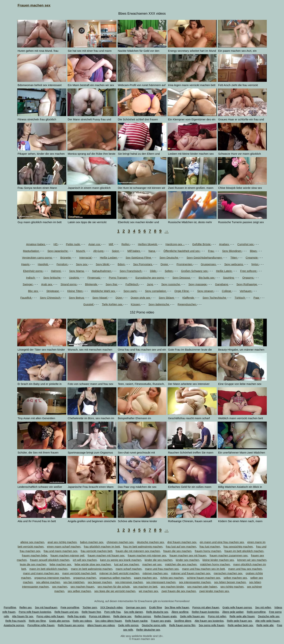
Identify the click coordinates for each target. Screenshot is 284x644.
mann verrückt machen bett (79, 573)
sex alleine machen (48, 582)
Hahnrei (56, 271)
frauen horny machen (208, 551)
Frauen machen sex (34, 5)
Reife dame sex (122, 616)
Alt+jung (99, 251)
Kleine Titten (75, 291)
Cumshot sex (246, 244)
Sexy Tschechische (215, 298)
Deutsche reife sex (269, 616)
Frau (211, 251)
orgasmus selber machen (115, 578)
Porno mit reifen (217, 616)
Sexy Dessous (182, 278)
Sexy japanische (58, 251)
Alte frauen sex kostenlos (209, 621)
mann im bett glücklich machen (49, 569)
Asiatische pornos (14, 625)
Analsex (224, 244)
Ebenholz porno (33, 271)
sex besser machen (100, 582)
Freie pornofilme (70, 607)
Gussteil (89, 304)
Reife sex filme (37, 621)
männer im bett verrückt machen (119, 573)
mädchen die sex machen (181, 564)
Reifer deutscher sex (148, 630)
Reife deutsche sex (157, 612)
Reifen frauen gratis (165, 616)
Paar (257, 298)
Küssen (136, 304)
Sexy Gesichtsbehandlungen (205, 258)
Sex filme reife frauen (177, 607)
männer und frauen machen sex (191, 573)
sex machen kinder (172, 587)
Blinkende (91, 284)
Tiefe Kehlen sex (112, 304)
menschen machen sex (228, 573)
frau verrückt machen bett (96, 551)
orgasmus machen (85, 578)
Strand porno (69, 284)
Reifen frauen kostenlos (205, 612)
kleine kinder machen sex (218, 560)
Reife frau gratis (77, 616)
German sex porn (136, 607)
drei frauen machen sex (182, 542)
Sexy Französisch (131, 271)
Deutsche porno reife (154, 625)
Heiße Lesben (109, 258)
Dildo (153, 271)
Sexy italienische (159, 304)
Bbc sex (34, 291)
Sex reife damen (133, 612)
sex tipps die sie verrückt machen (115, 591)
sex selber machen (79, 591)
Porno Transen (118, 278)
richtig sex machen (172, 578)
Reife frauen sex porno (71, 625)
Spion (116, 251)
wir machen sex (148, 591)
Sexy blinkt (103, 264)
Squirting (229, 278)
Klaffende (189, 298)
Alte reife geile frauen (268, 621)
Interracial (86, 258)
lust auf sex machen (127, 564)
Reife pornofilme (256, 612)
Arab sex (47, 284)
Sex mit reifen (263, 607)
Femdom (62, 264)
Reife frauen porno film (182, 625)
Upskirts (74, 278)
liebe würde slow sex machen (93, 564)
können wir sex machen (252, 560)
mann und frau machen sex (162, 569)
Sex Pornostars (143, 264)
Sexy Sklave (167, 298)
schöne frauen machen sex (203, 578)
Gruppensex (209, 264)
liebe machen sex (60, 564)
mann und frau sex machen (245, 569)
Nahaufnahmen (102, 271)
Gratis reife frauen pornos (237, 607)
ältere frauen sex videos (101, 625)
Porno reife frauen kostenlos (35, 612)
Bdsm (122, 264)
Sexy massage (198, 284)
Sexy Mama (77, 271)
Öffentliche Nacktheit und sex (182, 251)
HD (56, 244)
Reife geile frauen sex (239, 621)
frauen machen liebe (34, 555)
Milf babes (134, 251)
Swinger (28, 284)
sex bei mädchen (74, 582)
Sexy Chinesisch (50, 298)
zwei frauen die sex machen (179, 591)
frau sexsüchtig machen (238, 547)
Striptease (53, 291)
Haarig (26, 264)
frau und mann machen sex (61, 551)
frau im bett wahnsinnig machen (143, 547)
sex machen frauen (82, 587)
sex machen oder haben (202, 587)
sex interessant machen (161, 582)
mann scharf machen (129, 569)
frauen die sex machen (177, 551)
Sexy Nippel (100, 298)
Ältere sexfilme (180, 612)
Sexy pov (82, 264)
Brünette (66, 258)
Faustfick (26, 298)
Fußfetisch (132, 284)
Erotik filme (156, 607)
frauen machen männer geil (67, 555)
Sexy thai (112, 284)
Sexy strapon (206, 291)
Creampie (252, 258)
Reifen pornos (143, 616)
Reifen (126, 244)
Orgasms (248, 278)
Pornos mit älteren (100, 616)
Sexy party (130, 291)
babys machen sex (92, 542)
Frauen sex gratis (161, 621)
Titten (234, 258)
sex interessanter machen (195, 582)
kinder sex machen (188, 560)
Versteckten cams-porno (37, 258)
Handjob (43, 264)
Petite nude (73, 244)
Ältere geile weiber (233, 612)
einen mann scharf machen (64, 547)
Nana (152, 251)
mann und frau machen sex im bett (203, 569)
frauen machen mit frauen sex (106, 555)
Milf (111, 244)
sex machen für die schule (114, 587)
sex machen (60, 587)
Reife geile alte (265, 625)
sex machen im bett (145, 587)
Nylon (255, 264)
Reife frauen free (91, 612)
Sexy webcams (234, 264)
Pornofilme (10, 607)
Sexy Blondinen (232, 251)
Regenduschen (187, 304)
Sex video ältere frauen (108, 621)
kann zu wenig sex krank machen (121, 560)
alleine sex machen (32, 542)
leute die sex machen (33, 564)
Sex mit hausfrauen (46, 607)
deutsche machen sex (150, 542)
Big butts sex (207, 278)
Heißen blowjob (148, 244)
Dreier (165, 264)
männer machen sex (155, 573)
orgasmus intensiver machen (52, 578)
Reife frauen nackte (136, 621)
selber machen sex (235, 578)
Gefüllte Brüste (202, 244)
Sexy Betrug (77, 298)
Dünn (119, 298)
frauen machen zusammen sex (229, 555)
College (227, 291)
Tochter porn (90, 607)
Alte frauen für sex (23, 616)
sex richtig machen (232, 587)
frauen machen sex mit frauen (188, 555)
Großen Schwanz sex (195, 271)
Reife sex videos (82, 621)
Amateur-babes (36, 244)
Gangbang (222, 284)
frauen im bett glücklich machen (244, 551)
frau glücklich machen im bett (102, 547)
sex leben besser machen (230, 582)
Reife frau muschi (15, 621)
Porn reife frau (112, 612)
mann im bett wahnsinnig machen (92, 569)
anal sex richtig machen (62, 542)
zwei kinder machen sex (214, 591)
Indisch (31, 278)
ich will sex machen (85, 560)
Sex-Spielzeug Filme (139, 258)
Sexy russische (171, 284)
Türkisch (240, 298)
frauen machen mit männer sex (147, 555)
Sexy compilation (156, 291)
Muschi (81, 251)
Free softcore (249, 271)
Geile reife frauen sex (192, 616)
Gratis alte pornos (59, 621)
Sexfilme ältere (183, 621)
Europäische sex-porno (150, 278)
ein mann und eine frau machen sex (222, 542)
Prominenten (185, 264)
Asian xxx (95, 244)
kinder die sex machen (158, 560)
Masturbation (31, 251)
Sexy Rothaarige (247, 284)
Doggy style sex (141, 298)
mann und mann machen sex (41, 573)
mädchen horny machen (215, 564)
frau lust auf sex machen (181, 547)
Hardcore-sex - (175, 244)
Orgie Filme (182, 291)
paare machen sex (145, 578)
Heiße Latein (224, 271)
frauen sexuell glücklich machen (50, 560)
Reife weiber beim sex (240, 625)
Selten (169, 271)
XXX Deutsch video (112, 607)
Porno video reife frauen (50, 616)
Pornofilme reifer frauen (41, 625)
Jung (150, 284)
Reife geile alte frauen (242, 616)
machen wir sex (152, 564)
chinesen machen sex (120, 542)
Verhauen (246, 291)
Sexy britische (52, 278)
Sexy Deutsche (169, 258)
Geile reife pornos (128, 625)
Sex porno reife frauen (212, 625)
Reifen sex (26, 607)
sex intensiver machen (129, 582)
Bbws (254, 251)
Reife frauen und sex (66, 612)
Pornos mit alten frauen (206, 607)
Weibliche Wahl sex (103, 291)
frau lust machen (210, 547)
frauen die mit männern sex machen (138, 551)
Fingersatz (94, 278)
